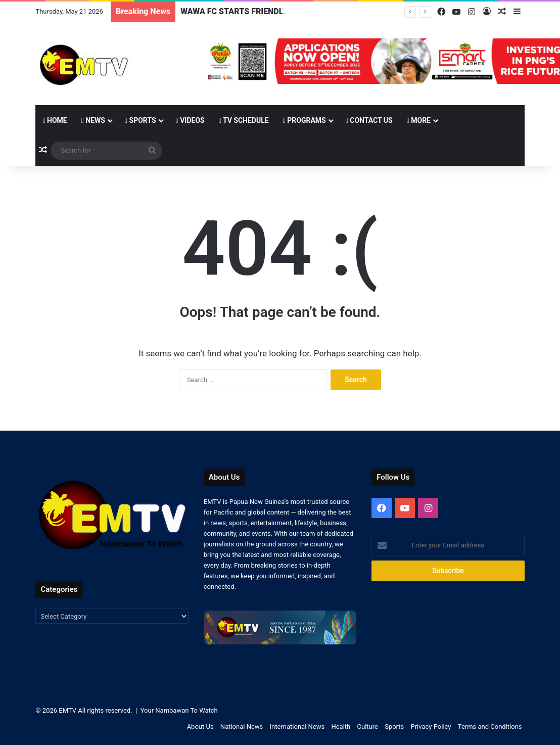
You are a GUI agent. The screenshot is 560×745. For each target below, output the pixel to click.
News (93, 120)
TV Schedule (244, 120)
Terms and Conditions (490, 727)
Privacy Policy (431, 727)
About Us (200, 727)
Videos (190, 120)
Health (341, 727)
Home (55, 120)
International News (297, 727)
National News (242, 727)
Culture (368, 727)
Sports (141, 120)
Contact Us (369, 120)
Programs (305, 120)
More (419, 120)
